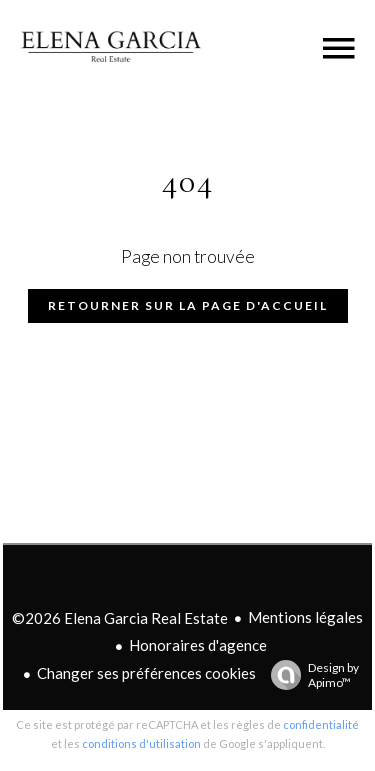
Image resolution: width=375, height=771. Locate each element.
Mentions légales (305, 617)
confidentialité (321, 724)
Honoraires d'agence (198, 645)
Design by (310, 675)
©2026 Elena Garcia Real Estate (120, 618)
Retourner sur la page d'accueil (188, 305)
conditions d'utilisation (141, 743)
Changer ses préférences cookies (146, 673)
